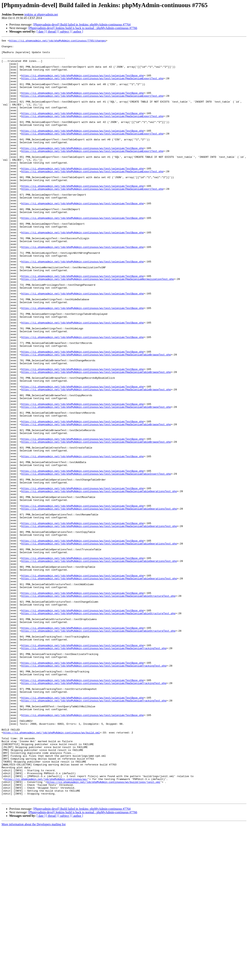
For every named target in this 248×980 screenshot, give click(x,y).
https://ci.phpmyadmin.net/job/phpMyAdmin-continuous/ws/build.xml (51, 871)
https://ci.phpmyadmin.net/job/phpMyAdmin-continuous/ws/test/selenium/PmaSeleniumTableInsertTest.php (96, 561)
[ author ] (77, 31)
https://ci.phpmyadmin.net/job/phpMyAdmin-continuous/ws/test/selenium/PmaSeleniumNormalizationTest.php (97, 327)
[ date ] (41, 31)
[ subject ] (65, 31)
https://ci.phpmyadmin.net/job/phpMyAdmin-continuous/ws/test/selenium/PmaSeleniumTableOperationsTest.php (99, 582)
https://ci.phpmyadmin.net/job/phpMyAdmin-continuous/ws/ (46, 927)
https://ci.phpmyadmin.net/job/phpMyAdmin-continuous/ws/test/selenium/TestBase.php (82, 83)
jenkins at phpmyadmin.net (41, 14)
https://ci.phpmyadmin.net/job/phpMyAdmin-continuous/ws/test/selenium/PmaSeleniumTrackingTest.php (94, 770)
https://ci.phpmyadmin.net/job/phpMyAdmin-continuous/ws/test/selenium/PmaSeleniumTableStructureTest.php (98, 707)
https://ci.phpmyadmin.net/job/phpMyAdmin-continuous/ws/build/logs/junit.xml (104, 931)
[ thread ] (52, 31)
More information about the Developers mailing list (34, 977)
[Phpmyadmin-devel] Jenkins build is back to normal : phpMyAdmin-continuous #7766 (83, 28)
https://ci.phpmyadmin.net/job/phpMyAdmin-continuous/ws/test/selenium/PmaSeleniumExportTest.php (92, 86)
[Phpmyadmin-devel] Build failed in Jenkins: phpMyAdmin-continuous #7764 (82, 25)
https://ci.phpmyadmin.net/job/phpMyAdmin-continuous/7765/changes (57, 41)
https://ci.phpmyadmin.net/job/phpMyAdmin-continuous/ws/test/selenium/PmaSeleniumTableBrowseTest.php (96, 418)
